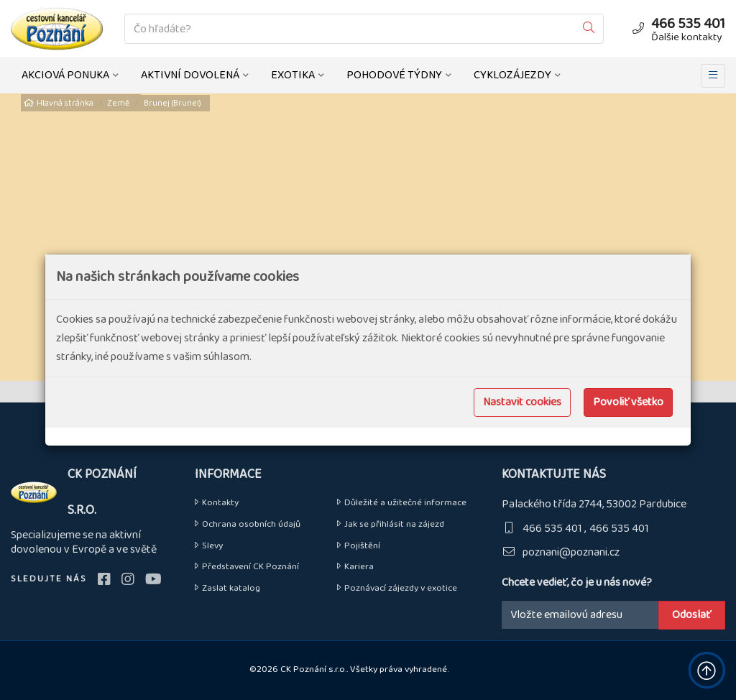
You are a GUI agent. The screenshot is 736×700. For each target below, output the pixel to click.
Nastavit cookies (522, 402)
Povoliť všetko (628, 402)
